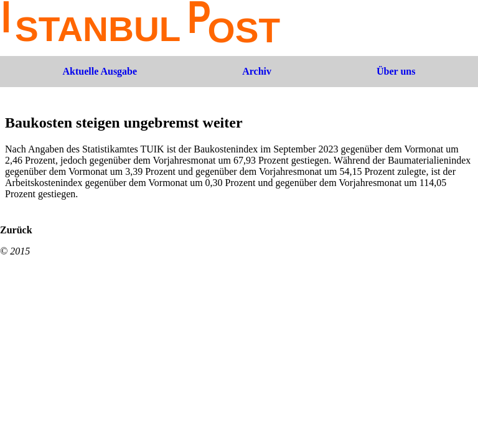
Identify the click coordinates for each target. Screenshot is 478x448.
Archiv (257, 71)
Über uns (396, 71)
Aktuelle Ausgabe (100, 71)
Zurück (16, 230)
